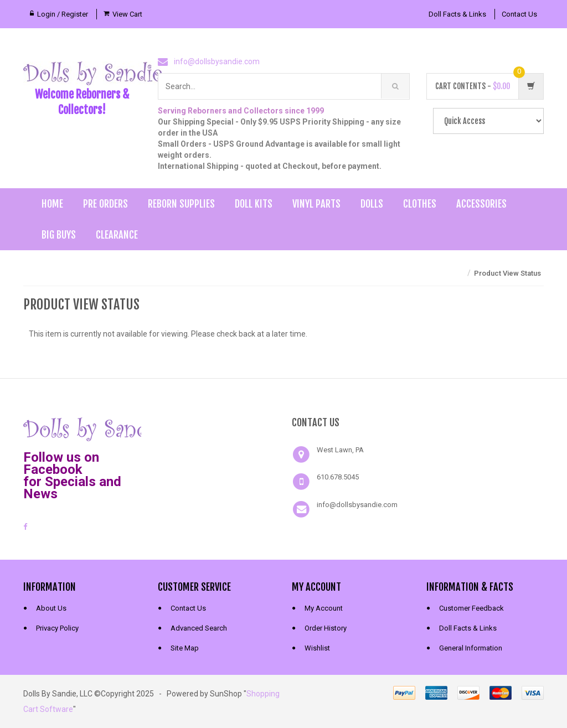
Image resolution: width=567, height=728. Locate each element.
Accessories (481, 204)
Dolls (372, 204)
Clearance (117, 235)
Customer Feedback (471, 608)
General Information (471, 648)
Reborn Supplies (181, 204)
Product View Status (507, 273)
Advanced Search (199, 628)
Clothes (420, 204)
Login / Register (63, 14)
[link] (217, 428)
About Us (51, 608)
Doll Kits (254, 204)
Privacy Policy (57, 628)
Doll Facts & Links (457, 14)
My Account (324, 608)
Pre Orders (105, 204)
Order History (326, 628)
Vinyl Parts (316, 204)
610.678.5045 (338, 477)
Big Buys (59, 235)
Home (52, 204)
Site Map (185, 648)
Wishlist (317, 648)
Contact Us (519, 14)
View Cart (127, 14)
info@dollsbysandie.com (217, 61)
